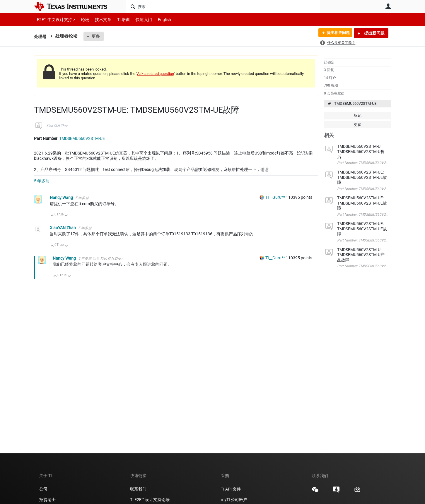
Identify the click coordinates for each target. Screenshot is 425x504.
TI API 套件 (231, 489)
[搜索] (223, 6)
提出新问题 (374, 33)
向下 (66, 216)
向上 (52, 216)
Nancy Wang (62, 198)
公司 (43, 489)
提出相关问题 (337, 33)
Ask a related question (155, 74)
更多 (97, 36)
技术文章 (99, 19)
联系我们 (138, 489)
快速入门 (138, 19)
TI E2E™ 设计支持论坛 (150, 500)
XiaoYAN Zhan (57, 126)
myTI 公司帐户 (234, 500)
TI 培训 (118, 19)
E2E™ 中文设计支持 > (54, 19)
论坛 (82, 19)
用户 (388, 6)
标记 (358, 115)
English (157, 19)
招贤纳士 (47, 500)
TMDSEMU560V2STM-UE (355, 103)
